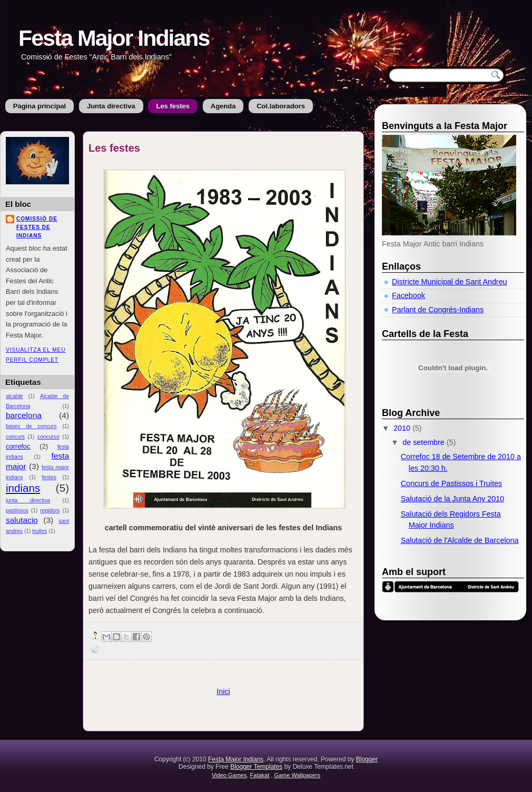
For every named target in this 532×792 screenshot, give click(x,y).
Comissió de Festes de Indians (37, 227)
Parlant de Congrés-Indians (438, 310)
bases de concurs (31, 426)
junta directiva (28, 501)
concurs (15, 437)
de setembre (424, 442)
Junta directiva (111, 106)
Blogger (367, 759)
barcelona (24, 415)
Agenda (223, 106)
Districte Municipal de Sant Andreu (450, 282)
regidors (50, 511)
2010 (403, 428)
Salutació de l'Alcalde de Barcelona (460, 540)
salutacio (22, 520)
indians (23, 488)
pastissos (17, 511)
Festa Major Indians (114, 38)
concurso (48, 437)
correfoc (18, 446)
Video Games (229, 775)
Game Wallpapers (297, 775)
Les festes (173, 106)
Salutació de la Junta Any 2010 (452, 499)
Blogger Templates (256, 767)
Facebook (408, 295)
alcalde (14, 396)
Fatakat (260, 775)
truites (40, 531)
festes (49, 477)
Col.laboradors (281, 106)
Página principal (40, 106)
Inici (223, 691)
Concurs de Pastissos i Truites (451, 483)
